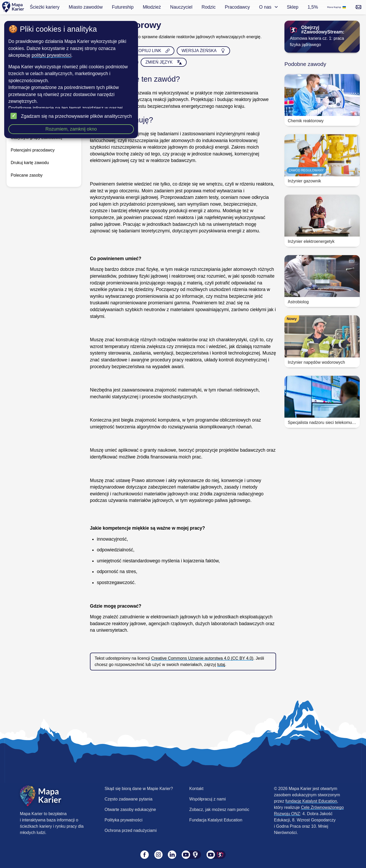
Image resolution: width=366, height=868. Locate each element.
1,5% (313, 7)
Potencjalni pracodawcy (33, 150)
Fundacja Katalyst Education (216, 820)
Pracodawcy (237, 7)
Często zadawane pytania (128, 799)
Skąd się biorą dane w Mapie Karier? (139, 789)
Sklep (293, 7)
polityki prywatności (52, 55)
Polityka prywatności (124, 820)
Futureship (123, 7)
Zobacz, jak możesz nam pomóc (219, 810)
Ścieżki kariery (45, 7)
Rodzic (209, 7)
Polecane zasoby (27, 175)
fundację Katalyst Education (311, 801)
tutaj (221, 665)
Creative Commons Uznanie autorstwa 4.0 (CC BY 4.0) (202, 658)
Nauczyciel (181, 7)
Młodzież (152, 7)
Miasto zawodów (86, 7)
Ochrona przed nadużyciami (131, 830)
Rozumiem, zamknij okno (71, 129)
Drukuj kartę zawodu (30, 163)
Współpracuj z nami (208, 799)
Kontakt (196, 789)
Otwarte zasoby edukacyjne (130, 810)
